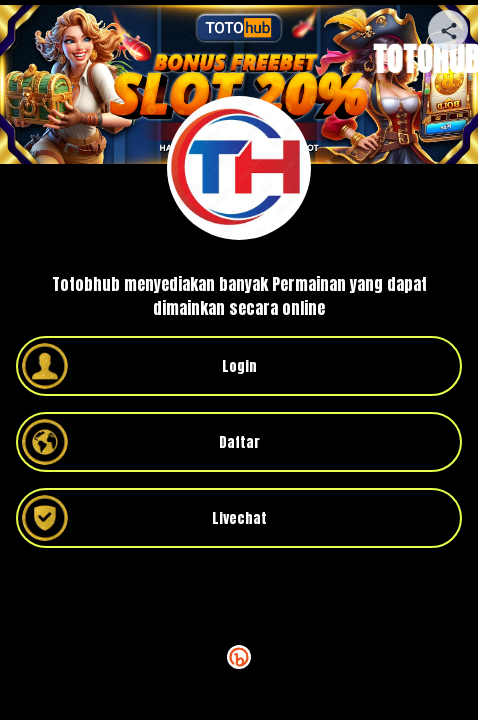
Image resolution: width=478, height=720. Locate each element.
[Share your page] (448, 30)
